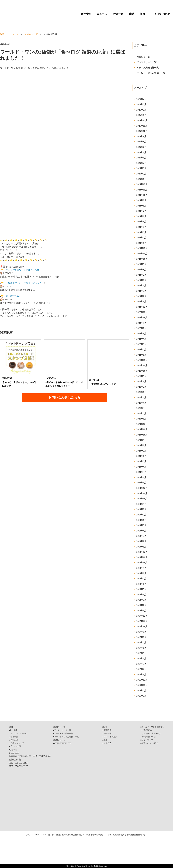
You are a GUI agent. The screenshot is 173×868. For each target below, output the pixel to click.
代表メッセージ (17, 743)
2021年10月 (142, 371)
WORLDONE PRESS (62, 743)
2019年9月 (141, 504)
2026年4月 (141, 99)
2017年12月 (142, 616)
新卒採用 (108, 730)
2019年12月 (142, 488)
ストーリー (109, 740)
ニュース (102, 14)
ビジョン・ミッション (20, 734)
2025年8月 (141, 142)
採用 (142, 14)
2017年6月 (141, 648)
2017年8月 (141, 637)
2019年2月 (141, 541)
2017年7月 (141, 643)
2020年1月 (141, 483)
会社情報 (86, 14)
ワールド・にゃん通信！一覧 (151, 73)
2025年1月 (141, 179)
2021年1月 (141, 419)
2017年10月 (142, 627)
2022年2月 (141, 350)
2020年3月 (141, 472)
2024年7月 (141, 211)
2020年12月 (142, 424)
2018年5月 (141, 589)
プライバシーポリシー (151, 743)
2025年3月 (141, 168)
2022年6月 (141, 334)
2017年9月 (141, 632)
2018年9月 (141, 568)
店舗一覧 (118, 14)
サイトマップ (147, 740)
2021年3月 (141, 408)
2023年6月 (141, 280)
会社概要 (14, 737)
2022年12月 (142, 307)
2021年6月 (141, 392)
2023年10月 (142, 259)
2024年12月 (142, 184)
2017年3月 (141, 664)
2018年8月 (141, 573)
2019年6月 (141, 520)
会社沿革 (14, 740)
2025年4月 (141, 163)
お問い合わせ (163, 14)
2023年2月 (141, 296)
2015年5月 (141, 696)
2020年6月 (141, 456)
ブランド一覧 (15, 746)
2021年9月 (141, 376)
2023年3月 (141, 291)
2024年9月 (141, 200)
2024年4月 (141, 227)
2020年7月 (141, 451)
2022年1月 (141, 355)
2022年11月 (142, 312)
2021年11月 (142, 365)
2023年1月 (141, 302)
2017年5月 (141, 653)
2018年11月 (142, 557)
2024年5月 (141, 222)
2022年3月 (141, 344)
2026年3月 (141, 104)
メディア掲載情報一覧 (148, 68)
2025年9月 (141, 136)
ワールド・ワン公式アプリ (153, 727)
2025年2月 (141, 174)
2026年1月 (141, 115)
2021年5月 (141, 398)
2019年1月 (141, 547)
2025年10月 (142, 131)
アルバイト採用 (111, 737)
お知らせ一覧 (31, 34)
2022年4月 (141, 339)
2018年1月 (141, 611)
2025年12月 (142, 120)
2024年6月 (141, 216)
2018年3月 (141, 600)
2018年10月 (142, 563)
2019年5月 (141, 525)
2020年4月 (141, 467)
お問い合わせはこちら (64, 397)
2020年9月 (141, 440)
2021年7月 (141, 387)
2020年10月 (142, 435)
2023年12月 (142, 248)
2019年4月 (141, 531)
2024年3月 (141, 232)
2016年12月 (142, 680)
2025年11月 (142, 126)
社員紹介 (108, 743)
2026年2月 (141, 110)
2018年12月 (142, 552)
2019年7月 (141, 515)
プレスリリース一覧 (146, 62)
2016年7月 (141, 691)
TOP (2, 34)
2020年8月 (141, 445)
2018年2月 (141, 605)
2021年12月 (142, 360)
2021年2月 (141, 414)
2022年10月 (142, 318)
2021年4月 (141, 403)
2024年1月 (141, 243)
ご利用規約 (147, 730)
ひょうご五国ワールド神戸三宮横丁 (24, 270)
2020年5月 (141, 461)
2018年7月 (141, 579)
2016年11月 (142, 685)
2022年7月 (141, 328)
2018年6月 (141, 584)
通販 (131, 14)
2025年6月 (141, 152)
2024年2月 (141, 238)
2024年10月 (142, 195)
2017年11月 (142, 621)
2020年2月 (141, 477)
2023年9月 (141, 264)
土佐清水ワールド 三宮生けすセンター (25, 283)
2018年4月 (141, 595)
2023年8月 (141, 270)
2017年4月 (141, 659)
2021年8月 (141, 382)
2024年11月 (142, 190)
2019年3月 (141, 536)
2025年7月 (141, 147)
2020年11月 (142, 429)
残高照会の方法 (149, 737)
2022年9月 (141, 323)
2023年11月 (142, 254)
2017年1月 (141, 675)
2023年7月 (141, 275)
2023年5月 (141, 286)
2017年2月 (141, 669)
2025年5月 (141, 158)
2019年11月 (142, 493)
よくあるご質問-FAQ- (151, 734)
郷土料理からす (14, 296)
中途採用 (108, 734)
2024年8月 (141, 206)
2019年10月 (142, 499)
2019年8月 (141, 509)
